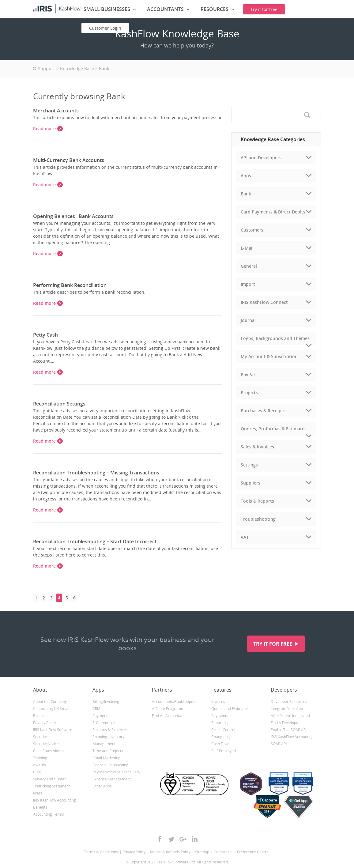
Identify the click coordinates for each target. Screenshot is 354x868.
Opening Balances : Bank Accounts (73, 216)
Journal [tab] (248, 320)
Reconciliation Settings (59, 404)
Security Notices (47, 744)
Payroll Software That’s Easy (116, 772)
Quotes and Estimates (230, 709)
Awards (40, 765)
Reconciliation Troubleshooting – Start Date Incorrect (95, 542)
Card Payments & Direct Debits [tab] (273, 212)
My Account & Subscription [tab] (269, 356)
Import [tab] (248, 284)
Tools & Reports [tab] (257, 501)
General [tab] (249, 266)
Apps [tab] (246, 176)
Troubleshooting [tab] (258, 519)
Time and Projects (108, 751)
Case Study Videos (49, 751)
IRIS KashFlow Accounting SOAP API (292, 740)
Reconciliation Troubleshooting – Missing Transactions (96, 473)
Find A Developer (285, 723)
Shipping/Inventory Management (108, 740)
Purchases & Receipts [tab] (263, 411)
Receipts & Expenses (110, 730)
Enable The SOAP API (289, 730)
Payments (101, 716)
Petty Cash (45, 335)
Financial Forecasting (110, 765)
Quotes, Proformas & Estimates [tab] (274, 429)
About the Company (50, 702)
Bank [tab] (246, 194)
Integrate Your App (287, 709)
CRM (96, 709)
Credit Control (223, 730)
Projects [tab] (249, 392)
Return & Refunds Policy (170, 852)
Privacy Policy (45, 723)
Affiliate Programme (169, 709)
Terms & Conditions (101, 852)
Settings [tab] (249, 465)
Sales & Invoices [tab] (257, 447)
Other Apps (102, 786)
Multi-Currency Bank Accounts (69, 160)
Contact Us (223, 852)
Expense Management (112, 779)
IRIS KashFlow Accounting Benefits (55, 804)
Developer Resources (289, 702)
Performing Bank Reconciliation (70, 285)
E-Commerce (104, 723)
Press (38, 793)
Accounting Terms (49, 814)
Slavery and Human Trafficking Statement (51, 783)
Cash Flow (220, 744)
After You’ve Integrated (290, 716)
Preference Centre (253, 852)
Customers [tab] (252, 230)
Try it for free (273, 644)
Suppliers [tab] (250, 483)
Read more (44, 128)
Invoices (218, 702)
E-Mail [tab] (247, 248)
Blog (37, 772)
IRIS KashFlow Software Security (53, 733)
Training (40, 758)
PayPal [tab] (248, 374)
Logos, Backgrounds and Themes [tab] (275, 338)
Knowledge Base (77, 68)
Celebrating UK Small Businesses (51, 712)
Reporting (220, 723)
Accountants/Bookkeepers (174, 702)
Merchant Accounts (56, 111)
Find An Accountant (168, 716)
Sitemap (202, 852)
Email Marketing (106, 758)
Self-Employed (224, 751)
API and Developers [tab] (261, 158)
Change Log (221, 737)
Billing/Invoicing (106, 702)
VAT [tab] (245, 537)
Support (47, 68)
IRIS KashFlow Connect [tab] (264, 302)
